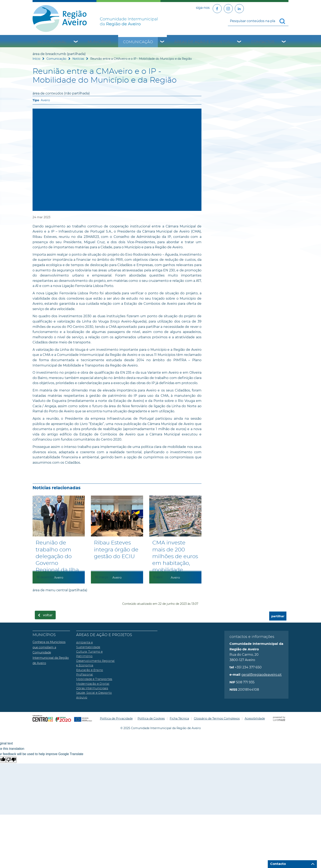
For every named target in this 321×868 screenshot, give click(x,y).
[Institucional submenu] (76, 42)
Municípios (99, 42)
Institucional (52, 42)
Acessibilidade (255, 718)
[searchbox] (258, 21)
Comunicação (138, 42)
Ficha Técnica (179, 718)
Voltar (48, 615)
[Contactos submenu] (284, 42)
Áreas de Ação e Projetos (202, 42)
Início (36, 59)
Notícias (78, 59)
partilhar (278, 616)
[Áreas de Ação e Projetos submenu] (239, 42)
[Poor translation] (11, 760)
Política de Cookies (151, 718)
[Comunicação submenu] (162, 42)
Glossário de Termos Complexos (217, 718)
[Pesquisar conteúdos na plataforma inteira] (284, 21)
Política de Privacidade (116, 718)
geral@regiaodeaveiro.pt (262, 675)
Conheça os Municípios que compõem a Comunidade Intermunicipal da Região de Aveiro (51, 652)
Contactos (263, 42)
